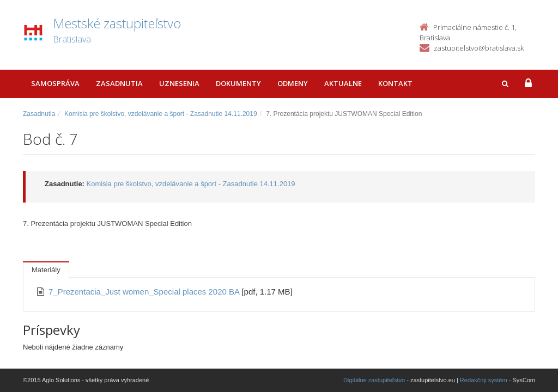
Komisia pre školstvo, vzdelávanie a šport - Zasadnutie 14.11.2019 (161, 114)
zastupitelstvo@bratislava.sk (479, 48)
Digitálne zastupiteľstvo (374, 380)
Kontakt (395, 83)
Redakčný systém (484, 380)
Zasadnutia (119, 83)
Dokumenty (238, 83)
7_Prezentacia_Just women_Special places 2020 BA (145, 292)
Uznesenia (179, 83)
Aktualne (343, 83)
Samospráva (55, 83)
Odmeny (293, 83)
